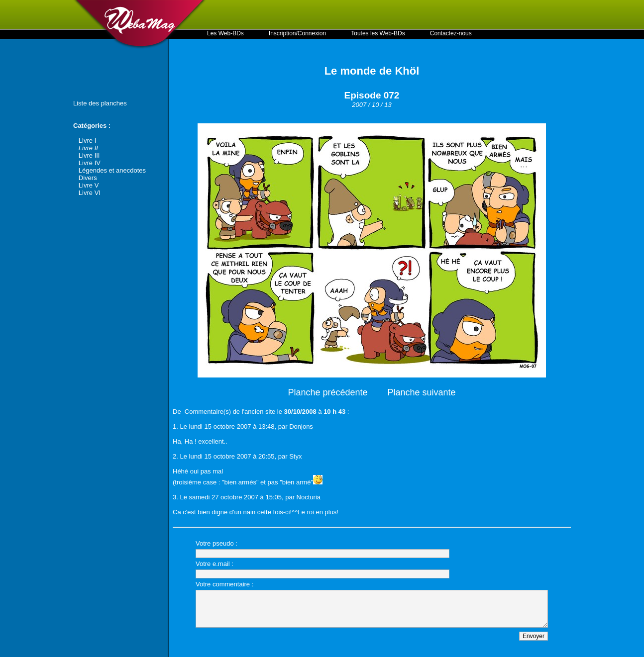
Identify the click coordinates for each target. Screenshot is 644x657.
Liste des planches (100, 103)
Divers (88, 178)
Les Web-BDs (225, 33)
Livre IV (90, 163)
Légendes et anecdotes (112, 170)
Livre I (87, 141)
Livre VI (90, 193)
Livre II (88, 148)
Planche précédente (327, 392)
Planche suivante (422, 392)
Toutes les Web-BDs (378, 33)
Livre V (89, 185)
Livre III (89, 155)
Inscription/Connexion (297, 33)
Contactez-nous (451, 33)
